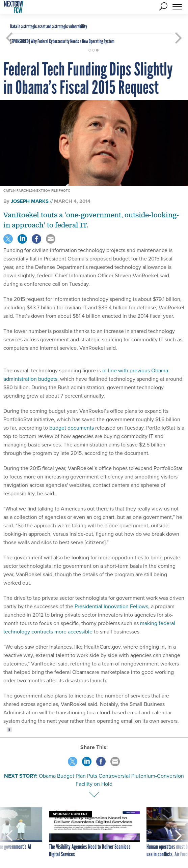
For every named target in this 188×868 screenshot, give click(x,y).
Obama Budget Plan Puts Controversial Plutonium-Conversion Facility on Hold (111, 780)
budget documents (72, 428)
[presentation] (9, 833)
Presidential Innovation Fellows (111, 606)
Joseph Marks (30, 201)
